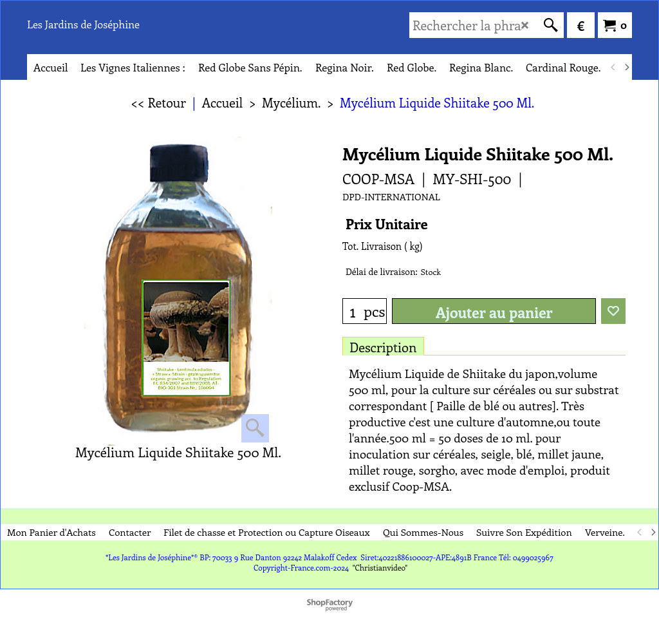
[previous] (613, 67)
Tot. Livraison (372, 246)
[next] (626, 67)
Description (383, 347)
